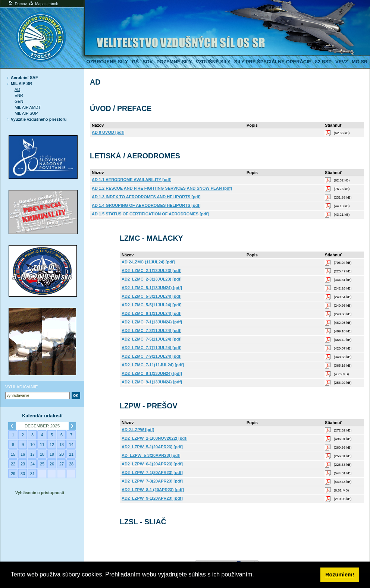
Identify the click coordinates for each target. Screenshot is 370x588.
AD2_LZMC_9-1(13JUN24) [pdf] (152, 382)
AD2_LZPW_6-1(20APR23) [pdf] (152, 464)
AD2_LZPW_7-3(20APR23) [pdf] (152, 481)
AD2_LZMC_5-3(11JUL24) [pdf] (152, 296)
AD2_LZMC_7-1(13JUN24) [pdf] (152, 322)
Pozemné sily (174, 62)
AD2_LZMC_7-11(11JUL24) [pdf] (153, 365)
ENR (19, 95)
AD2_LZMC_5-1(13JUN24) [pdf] (152, 288)
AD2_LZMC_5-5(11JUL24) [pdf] (152, 305)
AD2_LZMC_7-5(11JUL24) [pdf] (152, 339)
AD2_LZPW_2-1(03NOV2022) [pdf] (155, 438)
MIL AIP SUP (26, 113)
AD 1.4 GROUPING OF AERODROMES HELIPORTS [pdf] (146, 205)
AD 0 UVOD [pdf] (108, 132)
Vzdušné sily (213, 62)
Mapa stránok (43, 4)
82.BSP (323, 62)
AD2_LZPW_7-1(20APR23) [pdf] (152, 472)
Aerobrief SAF (24, 78)
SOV (148, 62)
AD (17, 89)
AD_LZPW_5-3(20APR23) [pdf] (151, 455)
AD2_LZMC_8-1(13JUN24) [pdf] (152, 373)
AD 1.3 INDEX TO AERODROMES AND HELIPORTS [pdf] (146, 197)
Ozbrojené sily (107, 62)
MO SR (360, 62)
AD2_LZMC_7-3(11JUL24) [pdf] (152, 331)
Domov (17, 4)
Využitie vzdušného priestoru (39, 119)
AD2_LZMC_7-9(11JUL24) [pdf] (152, 356)
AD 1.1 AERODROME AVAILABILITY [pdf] (132, 180)
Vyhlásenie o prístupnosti (40, 493)
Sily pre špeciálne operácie (273, 62)
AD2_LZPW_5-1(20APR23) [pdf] (152, 447)
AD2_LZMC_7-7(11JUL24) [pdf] (152, 348)
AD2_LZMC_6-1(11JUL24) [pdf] (152, 313)
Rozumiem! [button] (340, 575)
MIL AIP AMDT (28, 107)
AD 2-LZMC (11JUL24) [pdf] (148, 262)
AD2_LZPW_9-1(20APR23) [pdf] (152, 498)
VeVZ (342, 62)
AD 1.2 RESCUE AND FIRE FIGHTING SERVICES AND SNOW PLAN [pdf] (162, 188)
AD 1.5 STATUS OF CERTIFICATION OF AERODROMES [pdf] (150, 214)
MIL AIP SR (21, 83)
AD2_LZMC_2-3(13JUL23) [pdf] (152, 279)
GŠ (135, 62)
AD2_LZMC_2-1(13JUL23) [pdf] (152, 271)
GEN (19, 101)
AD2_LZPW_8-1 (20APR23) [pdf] (153, 490)
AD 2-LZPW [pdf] (138, 430)
